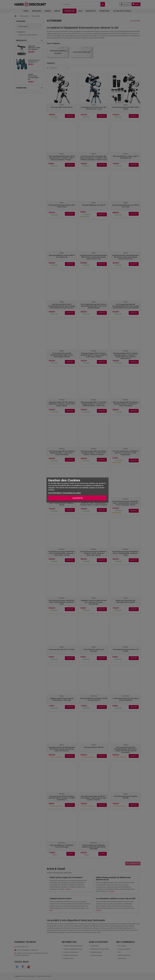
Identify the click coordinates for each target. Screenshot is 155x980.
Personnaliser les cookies (72, 493)
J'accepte (77, 498)
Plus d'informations (55, 493)
